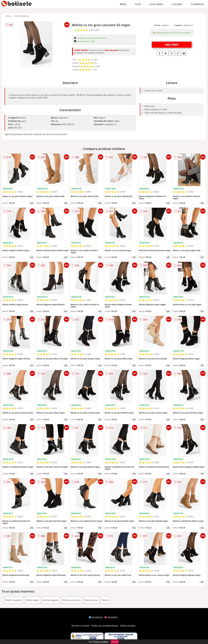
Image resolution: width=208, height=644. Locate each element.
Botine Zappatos (22, 16)
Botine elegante (51, 600)
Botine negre (32, 600)
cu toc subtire (156, 4)
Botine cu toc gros (72, 600)
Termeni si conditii (81, 626)
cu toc (138, 4)
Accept (115, 642)
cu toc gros (177, 4)
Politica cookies (128, 626)
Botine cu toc (91, 600)
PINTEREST (111, 617)
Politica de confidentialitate (105, 626)
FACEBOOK (96, 617)
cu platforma (197, 4)
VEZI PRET (172, 45)
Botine (123, 4)
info (32, 203)
